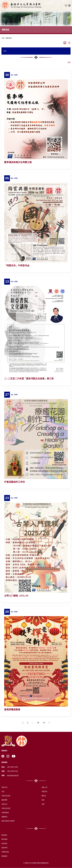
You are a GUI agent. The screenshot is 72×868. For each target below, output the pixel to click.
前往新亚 (4, 844)
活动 (5, 51)
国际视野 (4, 800)
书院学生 (45, 792)
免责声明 (4, 848)
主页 (3, 38)
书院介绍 (4, 787)
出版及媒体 (5, 813)
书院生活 (4, 804)
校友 (43, 800)
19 (44, 723)
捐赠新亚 (4, 817)
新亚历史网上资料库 (8, 821)
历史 (3, 792)
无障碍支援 (5, 852)
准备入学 (45, 787)
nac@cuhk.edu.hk (13, 776)
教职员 (44, 796)
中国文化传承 (6, 796)
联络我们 (4, 835)
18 (38, 723)
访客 (43, 804)
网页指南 (4, 839)
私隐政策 (4, 856)
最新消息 (9, 38)
